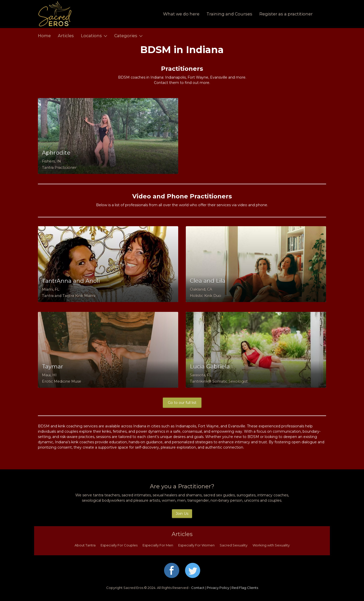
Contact (198, 588)
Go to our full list (182, 403)
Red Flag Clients (245, 588)
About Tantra (85, 545)
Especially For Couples (119, 545)
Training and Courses (229, 14)
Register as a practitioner (286, 14)
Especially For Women (196, 545)
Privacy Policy (218, 588)
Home (44, 36)
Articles (66, 36)
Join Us (182, 514)
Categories (126, 36)
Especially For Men (158, 545)
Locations (91, 36)
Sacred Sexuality (234, 545)
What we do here (181, 14)
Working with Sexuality (271, 545)
